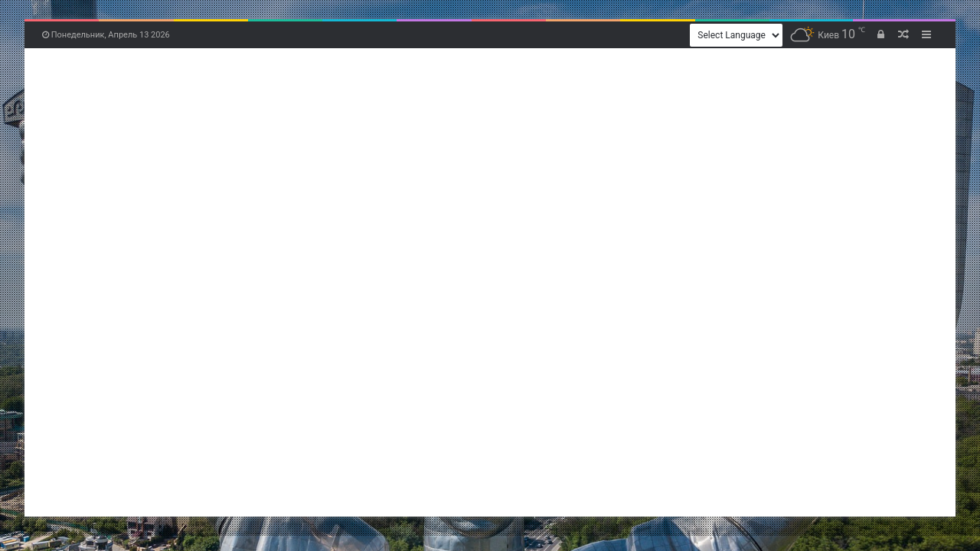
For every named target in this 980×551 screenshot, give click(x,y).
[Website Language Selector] (736, 35)
